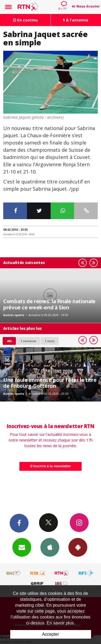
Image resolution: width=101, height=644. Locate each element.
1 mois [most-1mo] (50, 341)
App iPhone (50, 547)
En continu (25, 20)
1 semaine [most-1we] (28, 341)
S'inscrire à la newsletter (51, 466)
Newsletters (22, 547)
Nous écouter (88, 6)
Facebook (19, 523)
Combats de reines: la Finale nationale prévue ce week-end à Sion (49, 304)
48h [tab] (9, 341)
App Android (78, 547)
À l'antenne (76, 20)
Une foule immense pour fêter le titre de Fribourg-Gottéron (50, 383)
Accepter (50, 634)
